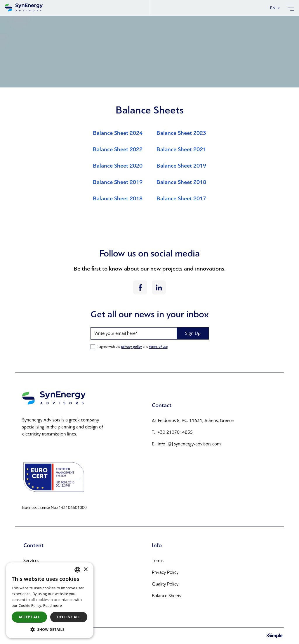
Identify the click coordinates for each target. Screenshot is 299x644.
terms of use (158, 347)
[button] (50, 629)
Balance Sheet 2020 (118, 166)
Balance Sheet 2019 (181, 166)
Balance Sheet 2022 (118, 149)
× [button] (85, 570)
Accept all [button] (29, 617)
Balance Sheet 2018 (181, 182)
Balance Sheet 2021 (181, 149)
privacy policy (132, 347)
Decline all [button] (69, 617)
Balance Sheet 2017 (181, 199)
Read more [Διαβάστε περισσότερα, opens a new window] (53, 606)
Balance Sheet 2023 (181, 133)
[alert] (50, 600)
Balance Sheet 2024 (118, 133)
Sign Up (193, 333)
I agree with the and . (133, 347)
